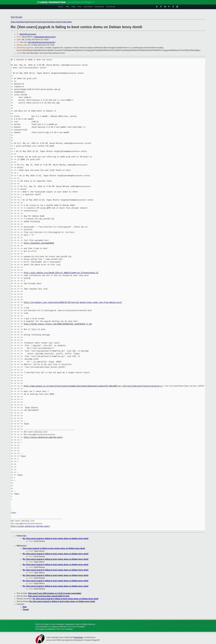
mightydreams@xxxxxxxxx (45, 37)
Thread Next (45, 22)
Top (13, 17)
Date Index (55, 22)
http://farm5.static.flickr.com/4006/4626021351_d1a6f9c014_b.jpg (58, 324)
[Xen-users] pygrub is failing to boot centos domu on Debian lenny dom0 (54, 548)
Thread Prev (34, 22)
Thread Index (66, 22)
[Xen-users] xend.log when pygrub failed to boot (49, 596)
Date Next (24, 22)
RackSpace (78, 637)
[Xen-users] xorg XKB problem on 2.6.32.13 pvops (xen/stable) (55, 593)
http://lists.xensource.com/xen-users (43, 437)
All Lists (19, 17)
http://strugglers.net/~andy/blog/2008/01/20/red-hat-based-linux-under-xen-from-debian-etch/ (73, 302)
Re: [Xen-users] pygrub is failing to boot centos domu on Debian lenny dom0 (55, 539)
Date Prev (15, 22)
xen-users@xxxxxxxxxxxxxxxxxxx (41, 42)
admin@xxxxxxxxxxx (28, 34)
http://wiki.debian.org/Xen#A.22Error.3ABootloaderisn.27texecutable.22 (61, 273)
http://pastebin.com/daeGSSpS (39, 243)
